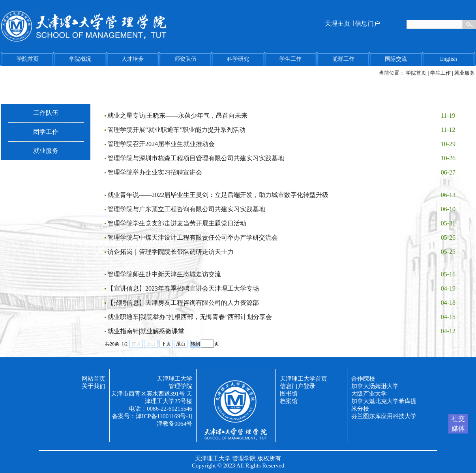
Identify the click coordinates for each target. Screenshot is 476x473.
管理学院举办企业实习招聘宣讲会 (155, 172)
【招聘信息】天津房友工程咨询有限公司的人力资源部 (183, 303)
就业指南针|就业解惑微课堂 (146, 331)
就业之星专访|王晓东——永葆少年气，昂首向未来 (177, 115)
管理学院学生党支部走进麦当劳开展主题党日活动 (177, 223)
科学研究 (238, 59)
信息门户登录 (298, 386)
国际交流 (396, 59)
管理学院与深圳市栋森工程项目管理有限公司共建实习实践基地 (196, 158)
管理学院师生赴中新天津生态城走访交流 (164, 274)
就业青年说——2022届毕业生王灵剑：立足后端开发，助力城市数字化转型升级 (218, 195)
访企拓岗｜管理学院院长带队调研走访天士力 (171, 252)
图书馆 (289, 394)
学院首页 (28, 59)
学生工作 (290, 59)
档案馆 (289, 401)
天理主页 (337, 23)
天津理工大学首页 (304, 379)
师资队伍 (186, 59)
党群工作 (343, 59)
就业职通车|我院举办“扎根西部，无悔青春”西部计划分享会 (190, 317)
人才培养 (133, 59)
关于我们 (94, 386)
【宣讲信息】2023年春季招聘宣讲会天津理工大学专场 (183, 288)
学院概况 (80, 59)
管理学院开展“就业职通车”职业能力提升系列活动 (176, 130)
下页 (166, 344)
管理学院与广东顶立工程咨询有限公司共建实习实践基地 (186, 209)
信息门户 (367, 23)
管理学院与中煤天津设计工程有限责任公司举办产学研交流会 (193, 237)
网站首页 (94, 379)
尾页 (181, 344)
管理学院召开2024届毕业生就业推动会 (161, 144)
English (449, 59)
